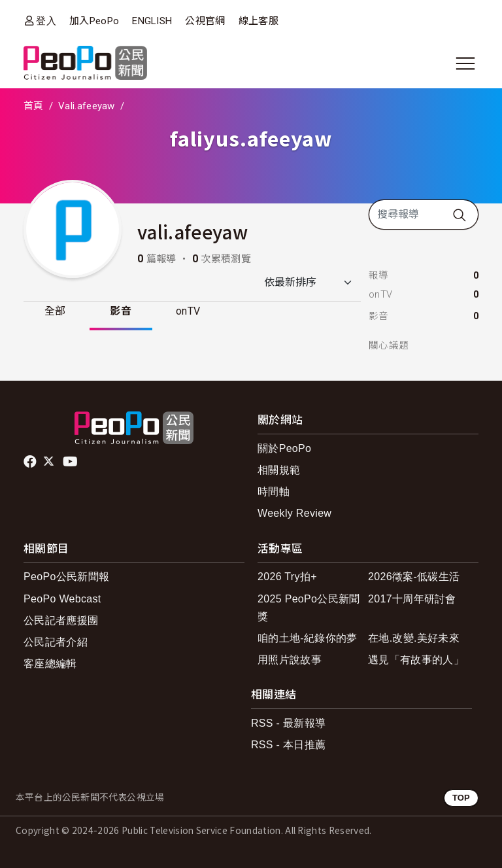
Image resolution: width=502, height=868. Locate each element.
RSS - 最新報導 (288, 723)
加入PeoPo (94, 21)
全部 (55, 311)
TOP (461, 798)
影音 (121, 311)
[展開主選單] (465, 63)
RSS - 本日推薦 (288, 745)
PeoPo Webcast (62, 599)
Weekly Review (294, 513)
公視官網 (205, 21)
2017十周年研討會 (412, 599)
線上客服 (259, 21)
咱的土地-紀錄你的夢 (308, 638)
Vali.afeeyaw (87, 106)
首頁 (34, 106)
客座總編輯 (50, 664)
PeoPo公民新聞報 (66, 577)
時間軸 (274, 492)
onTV (189, 311)
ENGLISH (152, 21)
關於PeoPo (284, 448)
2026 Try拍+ (287, 577)
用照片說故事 (290, 660)
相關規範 (279, 470)
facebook (31, 462)
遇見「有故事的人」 (416, 660)
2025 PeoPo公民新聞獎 (309, 608)
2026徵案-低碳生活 (414, 577)
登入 (46, 21)
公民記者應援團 (61, 620)
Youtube (71, 462)
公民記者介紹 (56, 642)
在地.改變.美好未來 (414, 638)
